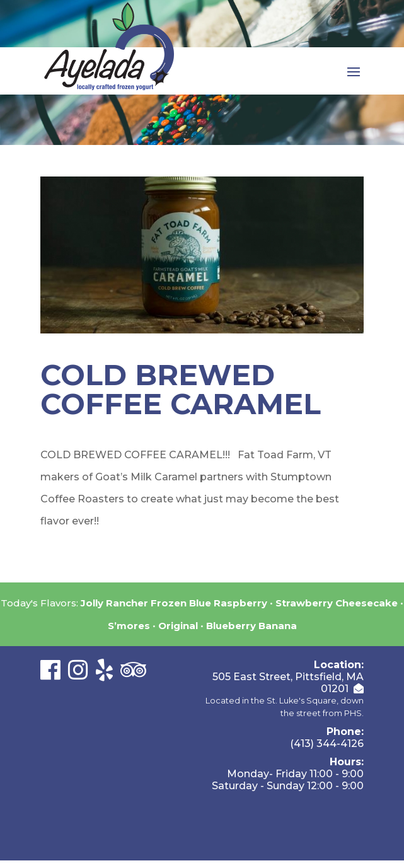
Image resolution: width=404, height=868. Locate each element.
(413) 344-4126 (327, 744)
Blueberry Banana (251, 626)
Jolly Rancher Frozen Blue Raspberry (174, 603)
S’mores (129, 626)
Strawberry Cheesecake (337, 603)
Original (178, 626)
